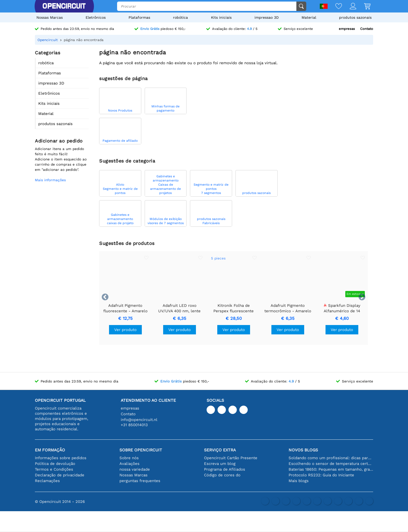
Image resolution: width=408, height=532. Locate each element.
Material (309, 17)
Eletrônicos (96, 17)
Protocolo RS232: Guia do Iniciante (321, 475)
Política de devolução (55, 464)
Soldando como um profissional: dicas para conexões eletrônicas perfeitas (331, 458)
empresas (347, 29)
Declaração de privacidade (60, 475)
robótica (180, 17)
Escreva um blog (220, 464)
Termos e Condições (54, 469)
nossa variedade (135, 469)
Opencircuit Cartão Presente (231, 458)
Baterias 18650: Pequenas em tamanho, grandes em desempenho (331, 469)
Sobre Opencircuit (141, 450)
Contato (367, 29)
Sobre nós (129, 458)
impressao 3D (267, 17)
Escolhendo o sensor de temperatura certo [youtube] (331, 464)
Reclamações (47, 481)
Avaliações (129, 464)
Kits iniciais (221, 17)
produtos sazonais (355, 17)
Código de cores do (222, 475)
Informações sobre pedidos (61, 458)
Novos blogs (303, 450)
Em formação (50, 450)
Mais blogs (299, 481)
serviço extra (220, 450)
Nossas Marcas (50, 17)
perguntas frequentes (140, 481)
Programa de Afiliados (225, 469)
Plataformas (139, 17)
